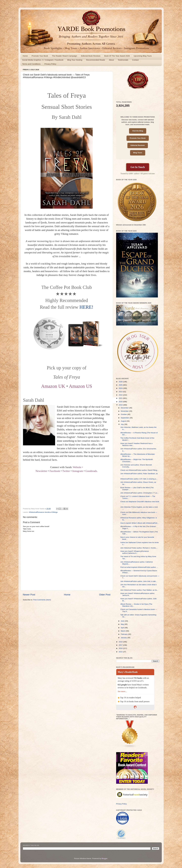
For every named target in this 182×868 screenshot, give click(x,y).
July (123, 424)
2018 (121, 642)
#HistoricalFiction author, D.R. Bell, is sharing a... (139, 479)
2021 (121, 398)
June (123, 621)
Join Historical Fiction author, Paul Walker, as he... (139, 590)
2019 (121, 405)
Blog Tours (138, 153)
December (125, 408)
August (124, 421)
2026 (121, 382)
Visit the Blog (138, 131)
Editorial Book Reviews (91, 56)
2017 (121, 645)
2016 (121, 648)
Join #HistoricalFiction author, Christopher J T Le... (139, 493)
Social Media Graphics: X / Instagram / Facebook (43, 60)
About (111, 60)
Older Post (105, 595)
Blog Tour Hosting (75, 60)
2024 (121, 388)
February (124, 634)
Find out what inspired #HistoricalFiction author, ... (139, 567)
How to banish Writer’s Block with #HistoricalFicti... (139, 523)
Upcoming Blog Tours (143, 56)
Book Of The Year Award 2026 (117, 56)
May (123, 624)
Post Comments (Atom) (42, 600)
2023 (121, 392)
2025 (121, 385)
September (125, 418)
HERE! (86, 307)
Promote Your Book (40, 56)
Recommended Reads (96, 60)
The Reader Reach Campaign (65, 56)
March (123, 631)
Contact (135, 60)
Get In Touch (138, 167)
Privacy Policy (50, 64)
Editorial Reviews (138, 145)
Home (25, 56)
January (124, 638)
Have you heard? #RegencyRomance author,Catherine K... (135, 552)
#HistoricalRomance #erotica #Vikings (43, 512)
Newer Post (29, 595)
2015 (121, 652)
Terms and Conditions (31, 64)
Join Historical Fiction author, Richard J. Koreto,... (139, 548)
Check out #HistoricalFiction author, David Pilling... (139, 470)
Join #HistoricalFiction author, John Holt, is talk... (139, 581)
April (123, 628)
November (125, 411)
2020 (121, 402)
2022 (121, 395)
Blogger (105, 858)
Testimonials (123, 60)
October (124, 414)
